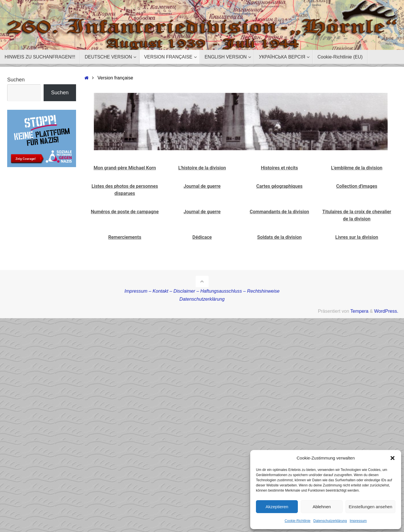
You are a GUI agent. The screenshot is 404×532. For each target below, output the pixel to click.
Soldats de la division (279, 237)
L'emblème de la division (357, 168)
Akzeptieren (277, 507)
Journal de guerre (202, 186)
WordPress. (386, 311)
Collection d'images (357, 186)
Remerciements (125, 237)
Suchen (16, 80)
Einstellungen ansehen (370, 507)
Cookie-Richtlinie (298, 521)
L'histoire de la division (202, 168)
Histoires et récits (279, 168)
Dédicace (202, 237)
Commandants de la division (279, 212)
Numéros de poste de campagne (125, 212)
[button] (393, 458)
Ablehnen (322, 507)
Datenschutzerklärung (330, 521)
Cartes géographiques (279, 186)
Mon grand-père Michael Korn (125, 168)
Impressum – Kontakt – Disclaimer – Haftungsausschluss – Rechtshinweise (202, 291)
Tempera (359, 311)
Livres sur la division (357, 237)
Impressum (358, 521)
